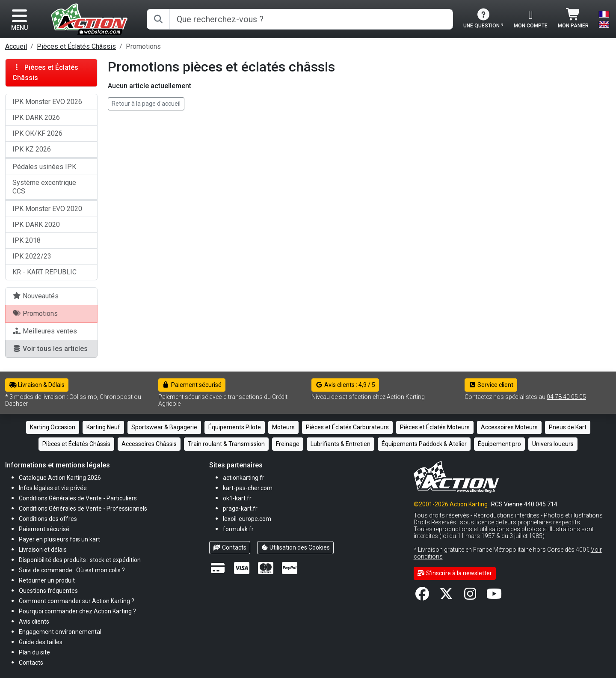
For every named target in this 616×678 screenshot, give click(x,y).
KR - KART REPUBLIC (44, 272)
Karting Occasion (53, 427)
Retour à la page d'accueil (146, 104)
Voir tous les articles (50, 349)
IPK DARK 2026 (36, 117)
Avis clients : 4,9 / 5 (345, 385)
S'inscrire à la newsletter (455, 573)
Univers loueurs (553, 444)
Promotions (35, 314)
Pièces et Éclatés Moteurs (435, 427)
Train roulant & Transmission (226, 444)
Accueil (16, 46)
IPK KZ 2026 (32, 149)
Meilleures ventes (45, 331)
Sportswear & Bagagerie (164, 427)
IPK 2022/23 (32, 256)
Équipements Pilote (235, 427)
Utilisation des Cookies (296, 547)
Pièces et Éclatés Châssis (76, 46)
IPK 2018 (27, 240)
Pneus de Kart (568, 427)
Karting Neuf (103, 427)
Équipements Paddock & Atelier (424, 444)
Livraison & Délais (37, 385)
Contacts (230, 547)
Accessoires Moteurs (509, 427)
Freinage (288, 444)
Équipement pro (499, 444)
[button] (41, 642)
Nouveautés (36, 296)
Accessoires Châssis (149, 444)
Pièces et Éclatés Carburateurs (347, 427)
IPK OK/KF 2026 (37, 133)
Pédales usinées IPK (44, 167)
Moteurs (283, 427)
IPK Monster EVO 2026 (47, 102)
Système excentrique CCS (44, 187)
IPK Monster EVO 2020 (47, 209)
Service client (491, 385)
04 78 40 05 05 (566, 397)
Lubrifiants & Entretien (341, 444)
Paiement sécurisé (192, 385)
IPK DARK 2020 (36, 225)
